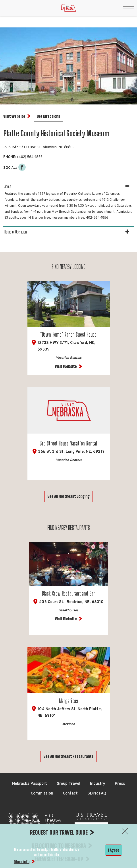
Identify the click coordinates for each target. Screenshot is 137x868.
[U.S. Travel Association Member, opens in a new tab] (91, 821)
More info (22, 862)
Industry (98, 784)
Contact (70, 794)
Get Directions (48, 116)
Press (120, 784)
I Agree (114, 850)
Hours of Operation (16, 232)
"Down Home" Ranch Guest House (68, 335)
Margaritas (69, 701)
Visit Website (66, 366)
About (8, 186)
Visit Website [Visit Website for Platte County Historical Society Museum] (14, 116)
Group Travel (68, 784)
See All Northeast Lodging (68, 496)
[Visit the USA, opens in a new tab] (34, 821)
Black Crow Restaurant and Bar (68, 593)
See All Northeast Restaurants (68, 756)
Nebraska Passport (30, 784)
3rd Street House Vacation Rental (68, 443)
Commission (42, 794)
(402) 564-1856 (30, 157)
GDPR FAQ (97, 794)
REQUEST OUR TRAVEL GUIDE (59, 832)
